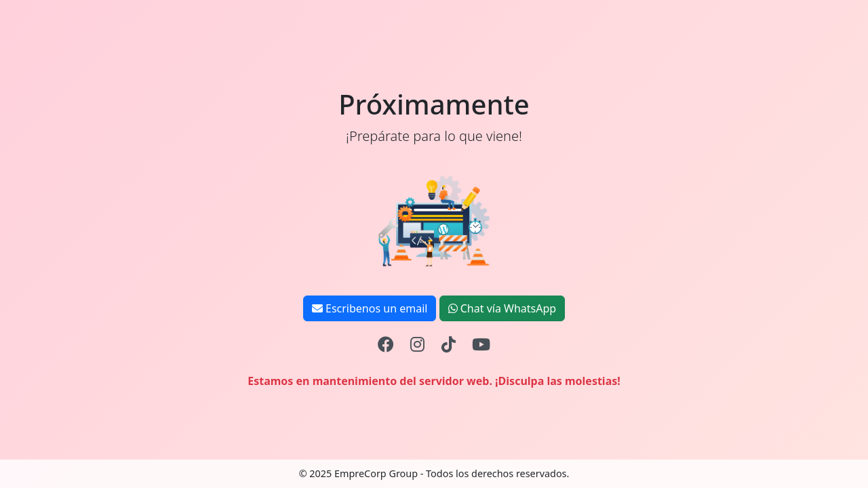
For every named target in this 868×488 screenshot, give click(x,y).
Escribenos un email (370, 308)
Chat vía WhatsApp (502, 308)
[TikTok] (449, 344)
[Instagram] (417, 344)
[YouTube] (481, 344)
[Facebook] (386, 344)
